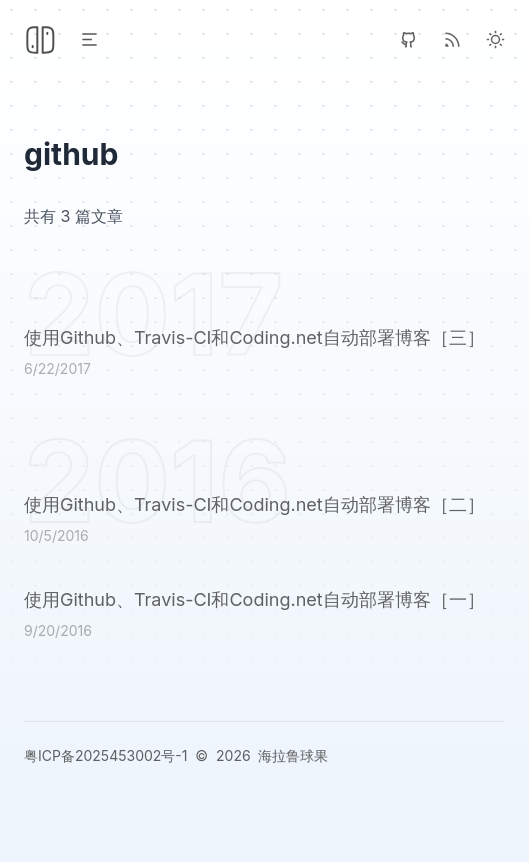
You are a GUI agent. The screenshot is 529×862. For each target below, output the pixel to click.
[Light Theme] (495, 39)
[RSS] (452, 39)
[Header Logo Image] (40, 40)
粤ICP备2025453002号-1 (105, 755)
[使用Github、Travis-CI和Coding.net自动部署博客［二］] (264, 522)
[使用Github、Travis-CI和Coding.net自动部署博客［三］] (264, 355)
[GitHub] (408, 39)
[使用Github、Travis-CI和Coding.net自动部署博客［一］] (264, 617)
